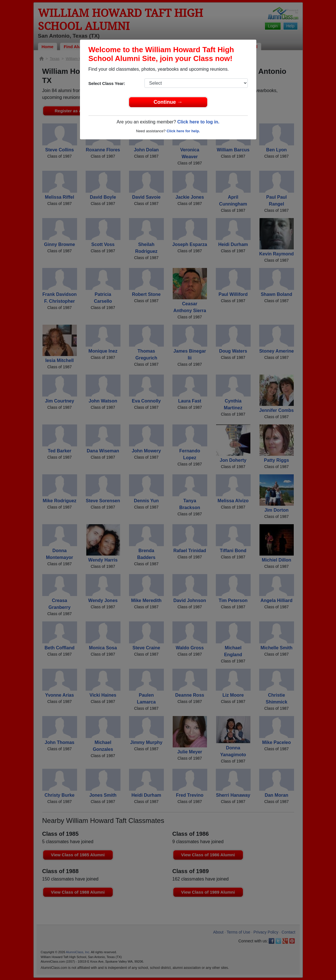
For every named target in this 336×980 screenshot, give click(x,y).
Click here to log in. (198, 122)
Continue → (168, 102)
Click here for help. (183, 131)
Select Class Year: (107, 83)
